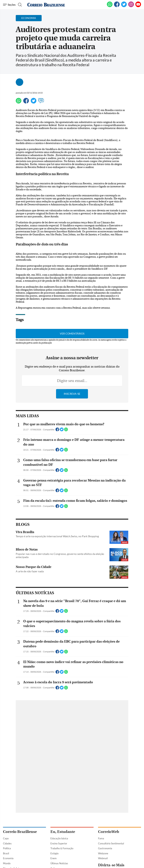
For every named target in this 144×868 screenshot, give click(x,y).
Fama (101, 838)
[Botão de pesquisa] (19, 5)
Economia (8, 858)
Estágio (54, 853)
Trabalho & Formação (62, 848)
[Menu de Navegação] (9, 5)
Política (7, 848)
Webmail (103, 858)
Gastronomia (105, 848)
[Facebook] (117, 6)
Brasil (6, 853)
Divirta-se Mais (111, 865)
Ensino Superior (59, 843)
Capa (6, 838)
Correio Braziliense (20, 832)
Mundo (7, 863)
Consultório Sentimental (111, 843)
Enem (54, 858)
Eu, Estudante (63, 832)
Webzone (103, 853)
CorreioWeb (109, 832)
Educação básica (59, 838)
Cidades (7, 843)
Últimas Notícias (59, 863)
